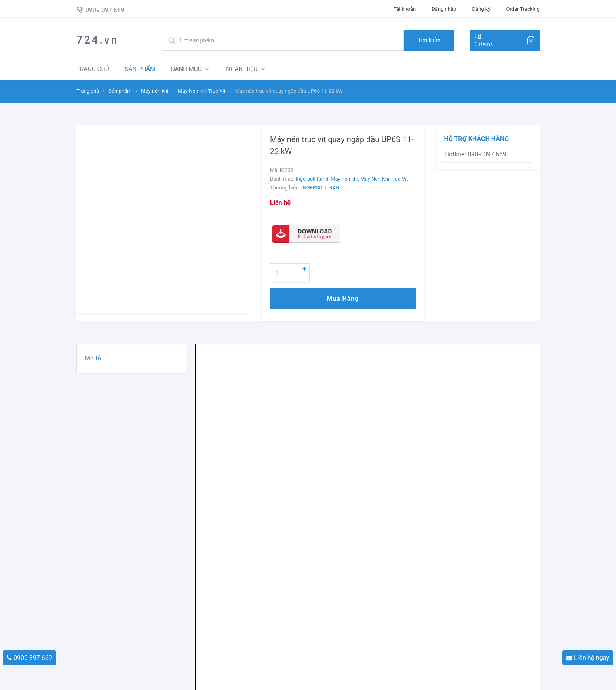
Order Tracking (523, 9)
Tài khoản (405, 9)
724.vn (98, 40)
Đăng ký (481, 9)
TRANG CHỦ (93, 69)
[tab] (131, 358)
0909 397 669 (29, 658)
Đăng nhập (444, 9)
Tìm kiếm (429, 40)
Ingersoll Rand (312, 179)
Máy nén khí (155, 91)
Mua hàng (343, 298)
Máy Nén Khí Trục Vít (202, 91)
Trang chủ (88, 91)
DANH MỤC (186, 69)
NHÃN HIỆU (242, 69)
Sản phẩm (120, 91)
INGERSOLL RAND (322, 188)
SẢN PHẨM (140, 69)
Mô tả (93, 358)
